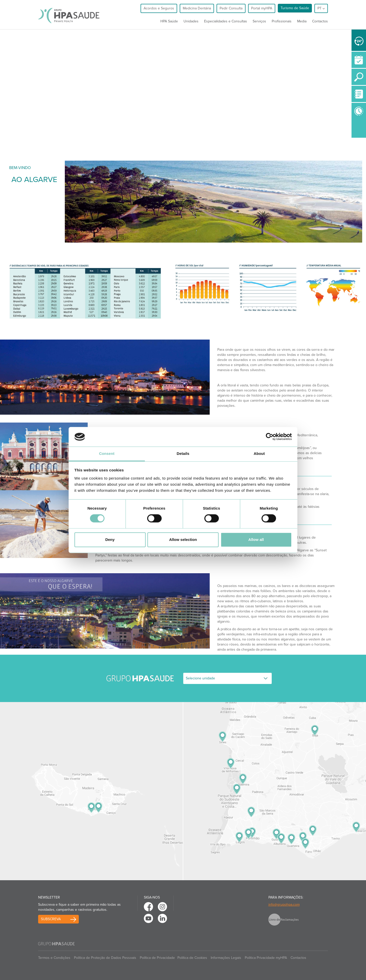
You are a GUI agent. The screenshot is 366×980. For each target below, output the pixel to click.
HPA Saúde (169, 21)
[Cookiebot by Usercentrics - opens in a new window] (270, 437)
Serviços (259, 21)
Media (302, 21)
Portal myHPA (262, 8)
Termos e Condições (54, 958)
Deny (110, 540)
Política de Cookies (192, 958)
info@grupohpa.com (284, 905)
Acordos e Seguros (159, 8)
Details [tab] (183, 453)
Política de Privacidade (157, 958)
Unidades (191, 21)
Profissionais (282, 21)
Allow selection (183, 540)
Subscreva (51, 919)
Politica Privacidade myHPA (266, 958)
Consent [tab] (107, 453)
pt (321, 8)
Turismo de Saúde (295, 8)
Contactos (320, 21)
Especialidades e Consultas (226, 21)
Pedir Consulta (231, 8)
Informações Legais (226, 958)
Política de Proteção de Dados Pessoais (105, 958)
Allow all (256, 540)
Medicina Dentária (197, 8)
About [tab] (259, 453)
